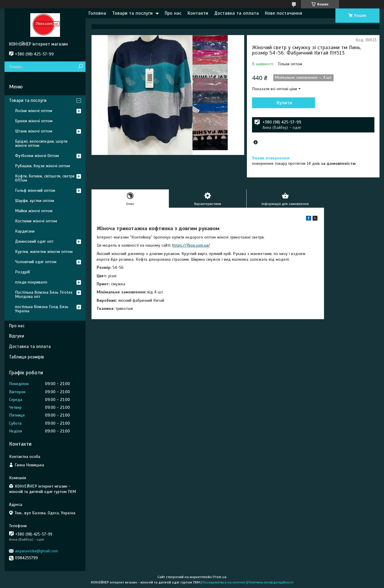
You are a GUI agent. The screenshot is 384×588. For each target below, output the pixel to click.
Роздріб (22, 272)
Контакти (198, 13)
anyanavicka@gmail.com (36, 551)
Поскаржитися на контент (224, 582)
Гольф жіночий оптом (35, 190)
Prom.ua (220, 577)
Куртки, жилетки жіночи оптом (44, 252)
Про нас (173, 13)
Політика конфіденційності (271, 582)
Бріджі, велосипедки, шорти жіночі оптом (41, 143)
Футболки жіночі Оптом (37, 156)
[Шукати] (80, 67)
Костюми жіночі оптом (36, 221)
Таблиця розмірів (27, 357)
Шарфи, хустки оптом (34, 201)
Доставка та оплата (237, 13)
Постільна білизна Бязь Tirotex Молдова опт (44, 294)
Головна (97, 13)
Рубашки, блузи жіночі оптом (42, 166)
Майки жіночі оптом (34, 211)
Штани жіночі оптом (34, 131)
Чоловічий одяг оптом (36, 262)
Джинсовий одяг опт (34, 241)
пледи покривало (31, 282)
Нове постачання (283, 13)
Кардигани (25, 231)
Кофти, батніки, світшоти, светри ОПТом (45, 178)
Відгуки (16, 336)
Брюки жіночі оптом (34, 121)
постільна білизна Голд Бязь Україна (42, 309)
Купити (284, 103)
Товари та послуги (132, 13)
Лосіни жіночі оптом (34, 111)
